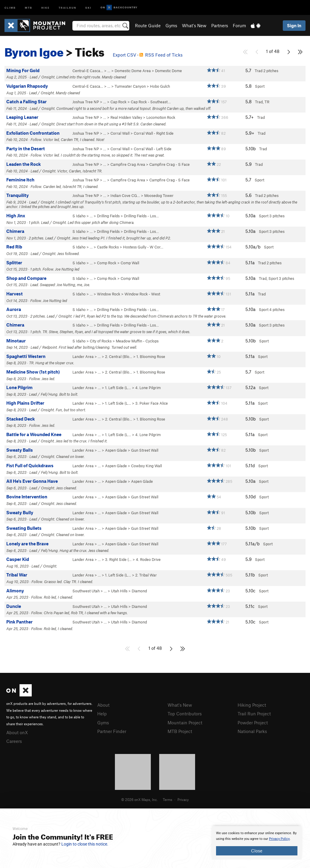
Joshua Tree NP (86, 102)
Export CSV (124, 55)
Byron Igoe (34, 50)
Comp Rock (107, 263)
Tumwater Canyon (130, 86)
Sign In (294, 25)
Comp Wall (130, 263)
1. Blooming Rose (151, 356)
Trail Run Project (254, 714)
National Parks (252, 731)
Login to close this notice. (85, 844)
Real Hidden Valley (126, 117)
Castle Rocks (108, 247)
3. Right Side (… (118, 559)
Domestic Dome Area (133, 71)
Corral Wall (120, 133)
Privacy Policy (279, 839)
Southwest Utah (86, 591)
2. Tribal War (146, 575)
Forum (239, 25)
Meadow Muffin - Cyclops (137, 341)
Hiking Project (252, 705)
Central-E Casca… (88, 71)
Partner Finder (112, 731)
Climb (10, 7)
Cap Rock (118, 102)
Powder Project (253, 723)
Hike (45, 7)
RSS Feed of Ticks (161, 55)
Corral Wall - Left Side (153, 149)
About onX (17, 732)
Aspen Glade (116, 450)
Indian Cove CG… (125, 195)
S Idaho (79, 216)
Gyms (171, 25)
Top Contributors (185, 714)
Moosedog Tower (159, 195)
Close (257, 851)
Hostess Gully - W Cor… (143, 247)
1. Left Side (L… (118, 388)
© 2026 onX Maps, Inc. (139, 799)
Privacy (183, 799)
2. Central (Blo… (119, 356)
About (103, 705)
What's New (194, 25)
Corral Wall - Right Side (154, 133)
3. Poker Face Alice (152, 403)
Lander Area (83, 356)
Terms (168, 799)
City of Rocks (101, 341)
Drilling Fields (108, 216)
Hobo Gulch (160, 86)
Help (102, 714)
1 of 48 (273, 51)
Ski (88, 7)
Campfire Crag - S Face (170, 164)
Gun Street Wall (145, 450)
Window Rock (109, 294)
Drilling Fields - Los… (141, 216)
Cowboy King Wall (146, 466)
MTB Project (180, 731)
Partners (220, 25)
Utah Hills (119, 591)
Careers (14, 741)
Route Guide (148, 25)
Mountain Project (185, 723)
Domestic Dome (168, 71)
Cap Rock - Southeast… (151, 102)
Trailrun (67, 7)
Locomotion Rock (161, 117)
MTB (29, 7)
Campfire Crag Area (128, 164)
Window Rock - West (142, 294)
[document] (257, 843)
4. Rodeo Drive (148, 559)
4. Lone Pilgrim (148, 388)
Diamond (139, 591)
